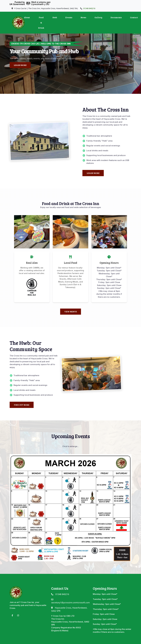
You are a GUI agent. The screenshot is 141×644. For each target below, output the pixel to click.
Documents (116, 17)
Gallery (98, 17)
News (83, 17)
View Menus (71, 312)
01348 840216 (89, 8)
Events (69, 17)
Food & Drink (41, 23)
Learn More (20, 65)
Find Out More (22, 405)
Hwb (55, 17)
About (27, 17)
